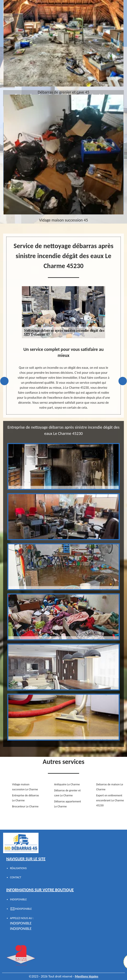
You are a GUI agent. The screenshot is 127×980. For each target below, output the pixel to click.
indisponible (21, 923)
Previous (4, 381)
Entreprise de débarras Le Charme (26, 798)
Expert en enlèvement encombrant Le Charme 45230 (110, 800)
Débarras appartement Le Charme (68, 804)
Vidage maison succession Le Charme (25, 787)
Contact (16, 877)
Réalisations (18, 868)
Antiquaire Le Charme (67, 784)
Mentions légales (87, 976)
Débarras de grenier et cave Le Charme (67, 793)
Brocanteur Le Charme (25, 806)
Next (123, 381)
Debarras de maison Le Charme (110, 787)
